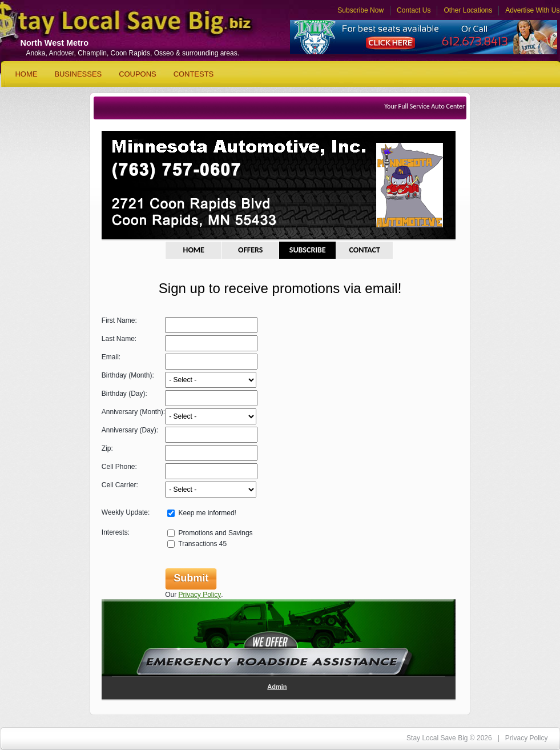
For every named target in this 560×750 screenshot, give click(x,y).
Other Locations (468, 10)
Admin (277, 687)
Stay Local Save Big (110, 26)
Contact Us (414, 10)
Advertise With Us (532, 10)
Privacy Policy (200, 595)
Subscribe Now (360, 10)
